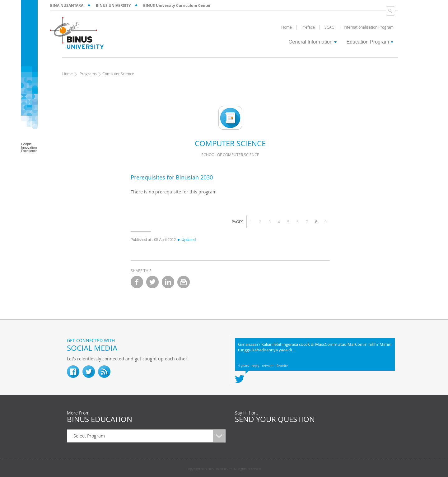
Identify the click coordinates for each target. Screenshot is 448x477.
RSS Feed (104, 372)
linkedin (168, 282)
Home (68, 74)
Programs (88, 74)
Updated (186, 240)
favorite (282, 366)
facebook (137, 282)
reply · (257, 366)
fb (73, 372)
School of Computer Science (230, 155)
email (184, 282)
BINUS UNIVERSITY (113, 5)
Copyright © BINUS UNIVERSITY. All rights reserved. (224, 469)
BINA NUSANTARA (67, 5)
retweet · (269, 366)
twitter (152, 282)
